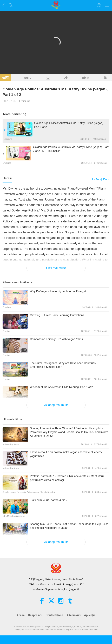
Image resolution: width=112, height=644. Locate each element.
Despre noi (35, 615)
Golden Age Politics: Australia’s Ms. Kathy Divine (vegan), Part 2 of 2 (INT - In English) (71, 149)
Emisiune (25, 101)
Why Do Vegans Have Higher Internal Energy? (58, 291)
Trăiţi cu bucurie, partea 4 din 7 (49, 500)
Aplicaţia (90, 615)
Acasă (21, 615)
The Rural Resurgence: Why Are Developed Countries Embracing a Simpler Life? (63, 365)
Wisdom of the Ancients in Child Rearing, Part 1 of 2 (61, 387)
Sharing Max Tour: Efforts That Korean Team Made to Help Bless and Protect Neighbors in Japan (69, 526)
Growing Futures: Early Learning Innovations (57, 315)
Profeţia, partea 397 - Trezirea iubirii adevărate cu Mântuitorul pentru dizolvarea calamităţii (67, 478)
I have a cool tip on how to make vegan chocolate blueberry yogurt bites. (66, 454)
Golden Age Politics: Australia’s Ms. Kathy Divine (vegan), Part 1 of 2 (69, 125)
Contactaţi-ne (54, 615)
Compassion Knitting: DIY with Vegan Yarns (56, 339)
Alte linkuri (74, 615)
